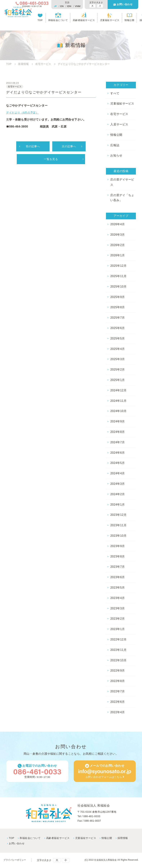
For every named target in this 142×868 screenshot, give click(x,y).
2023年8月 (117, 556)
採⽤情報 (122, 838)
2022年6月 (117, 702)
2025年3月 (117, 359)
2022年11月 (118, 650)
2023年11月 (118, 525)
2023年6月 (117, 577)
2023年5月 (117, 588)
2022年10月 (118, 660)
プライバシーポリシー (15, 861)
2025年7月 (117, 318)
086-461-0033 (92, 817)
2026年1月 (117, 255)
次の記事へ (69, 147)
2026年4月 (117, 224)
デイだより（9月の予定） (23, 113)
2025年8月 (117, 307)
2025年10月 (118, 287)
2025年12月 (118, 266)
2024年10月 (118, 411)
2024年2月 (117, 494)
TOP (41, 21)
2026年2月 (117, 245)
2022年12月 (118, 639)
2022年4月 (117, 712)
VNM (77, 6)
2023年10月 (118, 536)
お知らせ (116, 155)
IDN (69, 6)
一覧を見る (51, 160)
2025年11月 (118, 276)
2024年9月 (117, 421)
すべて (115, 93)
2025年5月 (117, 338)
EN (61, 6)
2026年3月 (117, 235)
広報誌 (115, 145)
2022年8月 (117, 681)
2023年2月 (117, 619)
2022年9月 (117, 671)
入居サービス (119, 124)
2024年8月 (117, 432)
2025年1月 (117, 380)
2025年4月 (117, 349)
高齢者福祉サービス (84, 21)
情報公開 (129, 21)
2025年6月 (117, 328)
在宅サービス (119, 114)
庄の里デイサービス (122, 182)
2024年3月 (117, 484)
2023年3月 (117, 608)
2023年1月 (117, 629)
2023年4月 (117, 598)
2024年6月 (117, 453)
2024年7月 (117, 442)
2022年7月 (117, 691)
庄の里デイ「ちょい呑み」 (122, 198)
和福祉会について (59, 21)
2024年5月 (117, 463)
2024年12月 (118, 390)
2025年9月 (117, 297)
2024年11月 (118, 401)
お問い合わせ (124, 5)
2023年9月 (117, 546)
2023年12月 (118, 515)
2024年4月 (117, 473)
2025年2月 (117, 370)
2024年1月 (117, 505)
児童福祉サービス (110, 21)
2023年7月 (117, 567)
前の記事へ (33, 147)
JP (55, 6)
